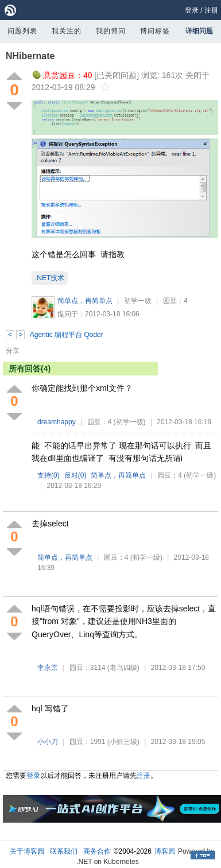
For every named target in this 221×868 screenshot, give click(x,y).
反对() (75, 475)
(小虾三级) (123, 742)
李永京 (48, 668)
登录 (192, 10)
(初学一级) (130, 422)
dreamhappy (57, 422)
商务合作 (97, 851)
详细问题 (199, 31)
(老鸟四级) (123, 668)
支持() (49, 475)
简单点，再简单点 (85, 301)
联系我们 (64, 851)
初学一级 (138, 301)
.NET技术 (50, 278)
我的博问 (111, 31)
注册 (211, 10)
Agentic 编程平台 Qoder (67, 335)
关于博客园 (27, 851)
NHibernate (30, 56)
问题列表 (22, 31)
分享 (13, 351)
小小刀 (48, 742)
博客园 (165, 851)
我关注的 (67, 31)
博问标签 (155, 31)
